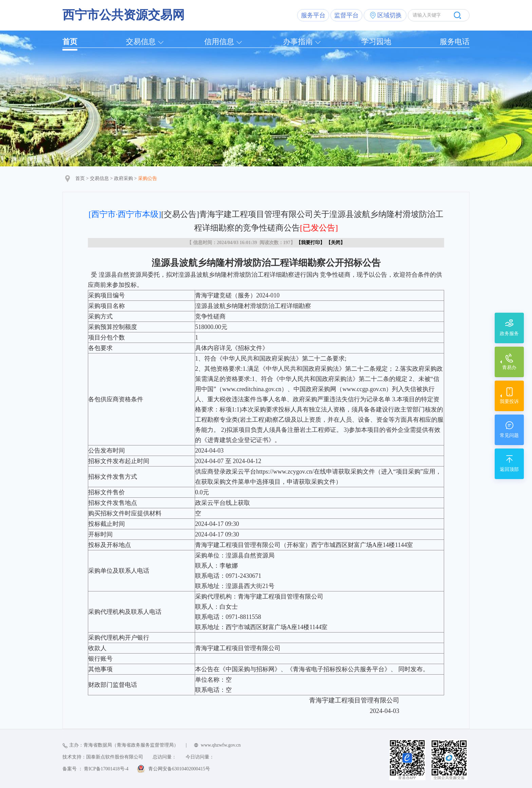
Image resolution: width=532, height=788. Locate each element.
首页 (70, 42)
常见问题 (509, 435)
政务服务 (509, 334)
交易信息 (141, 42)
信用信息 (219, 42)
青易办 (509, 368)
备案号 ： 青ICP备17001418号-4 (95, 769)
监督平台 (346, 15)
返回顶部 (509, 469)
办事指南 (298, 42)
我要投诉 (509, 401)
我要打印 (310, 243)
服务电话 (455, 42)
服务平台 (313, 15)
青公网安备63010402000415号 (179, 769)
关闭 (336, 243)
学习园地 (376, 42)
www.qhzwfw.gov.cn (221, 745)
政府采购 (123, 178)
